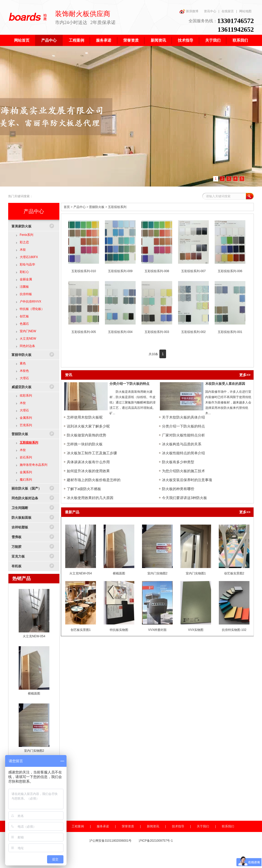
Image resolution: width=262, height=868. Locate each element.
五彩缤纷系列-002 (193, 332)
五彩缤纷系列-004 (120, 332)
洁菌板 (24, 287)
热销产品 (21, 578)
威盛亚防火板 (21, 387)
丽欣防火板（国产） (26, 488)
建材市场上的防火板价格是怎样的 (94, 480)
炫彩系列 (26, 396)
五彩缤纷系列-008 (157, 271)
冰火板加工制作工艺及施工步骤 (92, 453)
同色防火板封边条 (25, 498)
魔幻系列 (26, 480)
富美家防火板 (21, 226)
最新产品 (72, 512)
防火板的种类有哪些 (178, 489)
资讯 (69, 375)
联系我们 (240, 40)
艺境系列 (26, 425)
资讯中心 (210, 11)
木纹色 (24, 371)
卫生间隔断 (20, 508)
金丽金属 (26, 279)
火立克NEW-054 (34, 636)
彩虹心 (24, 272)
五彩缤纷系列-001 (230, 332)
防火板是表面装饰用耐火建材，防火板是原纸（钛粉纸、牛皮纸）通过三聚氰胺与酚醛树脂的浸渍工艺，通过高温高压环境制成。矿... (133, 402)
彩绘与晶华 (27, 264)
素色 (23, 363)
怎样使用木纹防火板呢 (85, 417)
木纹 (23, 250)
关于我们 (213, 40)
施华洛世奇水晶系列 (34, 465)
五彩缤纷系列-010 (84, 271)
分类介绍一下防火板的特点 (129, 384)
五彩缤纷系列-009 (120, 271)
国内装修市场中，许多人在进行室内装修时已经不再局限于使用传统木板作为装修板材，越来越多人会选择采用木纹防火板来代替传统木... (228, 402)
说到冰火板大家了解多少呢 (88, 426)
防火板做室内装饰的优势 (86, 435)
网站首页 (22, 40)
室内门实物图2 (34, 751)
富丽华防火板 (21, 355)
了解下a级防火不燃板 (84, 489)
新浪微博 (192, 11)
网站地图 (245, 11)
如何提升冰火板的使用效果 (88, 471)
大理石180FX (29, 257)
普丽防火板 (20, 434)
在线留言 (228, 11)
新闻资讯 (158, 40)
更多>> (245, 375)
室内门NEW (28, 331)
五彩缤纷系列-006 (230, 271)
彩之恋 (24, 242)
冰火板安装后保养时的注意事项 (187, 480)
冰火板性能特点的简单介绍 (183, 453)
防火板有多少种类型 (178, 462)
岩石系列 (26, 457)
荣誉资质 (131, 40)
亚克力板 (18, 556)
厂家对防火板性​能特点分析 (183, 435)
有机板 (17, 566)
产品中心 (49, 40)
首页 (67, 207)
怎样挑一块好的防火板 (85, 444)
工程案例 (77, 40)
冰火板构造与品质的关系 (182, 444)
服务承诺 (104, 40)
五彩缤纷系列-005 (84, 332)
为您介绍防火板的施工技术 (183, 471)
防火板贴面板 (21, 518)
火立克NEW (28, 339)
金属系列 (26, 418)
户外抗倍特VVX (30, 302)
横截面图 (34, 693)
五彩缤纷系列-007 (193, 271)
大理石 (24, 378)
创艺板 (24, 316)
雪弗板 (17, 537)
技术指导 (185, 40)
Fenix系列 (26, 235)
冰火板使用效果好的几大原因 (90, 498)
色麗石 (24, 324)
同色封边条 (27, 346)
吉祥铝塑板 (20, 527)
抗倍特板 (26, 294)
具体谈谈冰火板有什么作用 (88, 462)
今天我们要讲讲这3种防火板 (184, 498)
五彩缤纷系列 (29, 443)
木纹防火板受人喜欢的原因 (225, 384)
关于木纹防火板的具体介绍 (183, 417)
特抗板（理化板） (32, 309)
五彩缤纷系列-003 (157, 332)
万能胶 (17, 547)
